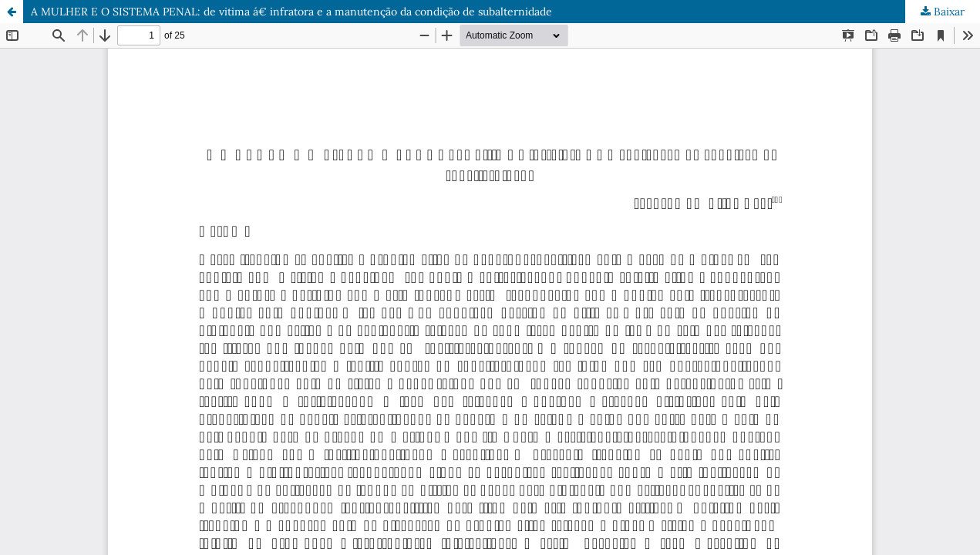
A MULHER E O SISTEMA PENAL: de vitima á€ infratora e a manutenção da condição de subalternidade (291, 12)
